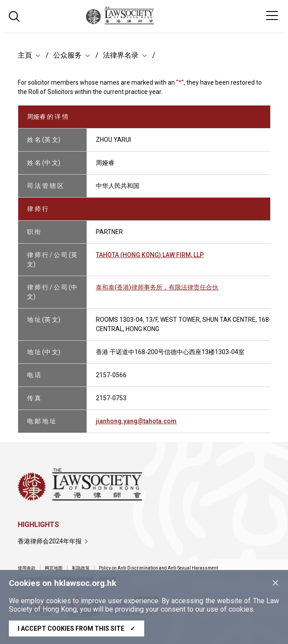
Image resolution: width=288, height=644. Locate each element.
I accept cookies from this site (77, 628)
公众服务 (67, 55)
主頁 (25, 55)
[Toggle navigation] (272, 16)
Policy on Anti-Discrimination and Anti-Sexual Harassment (158, 568)
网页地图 (54, 568)
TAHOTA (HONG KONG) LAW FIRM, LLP (150, 255)
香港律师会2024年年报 (50, 541)
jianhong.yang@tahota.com (136, 421)
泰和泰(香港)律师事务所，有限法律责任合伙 (157, 287)
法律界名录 (121, 55)
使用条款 (27, 568)
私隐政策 (81, 568)
